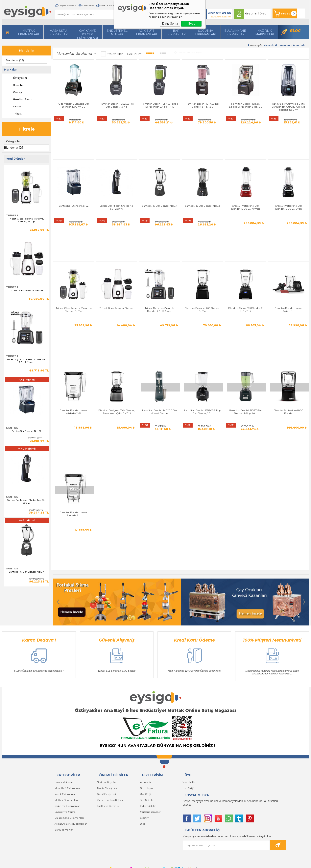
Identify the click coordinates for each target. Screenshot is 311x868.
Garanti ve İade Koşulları (111, 765)
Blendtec (15, 85)
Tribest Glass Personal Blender (27, 290)
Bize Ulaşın (146, 753)
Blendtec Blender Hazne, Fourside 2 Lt (74, 423)
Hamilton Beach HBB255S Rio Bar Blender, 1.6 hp (117, 105)
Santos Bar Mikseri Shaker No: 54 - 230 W (27, 501)
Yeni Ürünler (147, 765)
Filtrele (27, 129)
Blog (295, 31)
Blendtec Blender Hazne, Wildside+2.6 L (74, 343)
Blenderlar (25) (15, 60)
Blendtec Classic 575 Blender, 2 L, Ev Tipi (245, 264)
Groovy (14, 92)
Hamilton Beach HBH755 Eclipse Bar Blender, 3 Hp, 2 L (246, 105)
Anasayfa (145, 747)
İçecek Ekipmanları (65, 759)
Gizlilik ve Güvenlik (108, 771)
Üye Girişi (251, 14)
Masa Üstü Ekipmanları (58, 32)
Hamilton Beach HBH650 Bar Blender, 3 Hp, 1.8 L (203, 105)
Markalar (10, 70)
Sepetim (145, 783)
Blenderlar (27, 51)
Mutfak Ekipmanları (29, 32)
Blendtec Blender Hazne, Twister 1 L (289, 264)
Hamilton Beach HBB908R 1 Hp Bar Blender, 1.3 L (203, 343)
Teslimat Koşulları (107, 747)
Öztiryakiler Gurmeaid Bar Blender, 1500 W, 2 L (74, 105)
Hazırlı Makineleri (64, 747)
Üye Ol (263, 14)
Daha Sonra (170, 24)
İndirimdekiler (148, 771)
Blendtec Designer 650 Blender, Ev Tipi (203, 264)
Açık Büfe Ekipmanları (147, 32)
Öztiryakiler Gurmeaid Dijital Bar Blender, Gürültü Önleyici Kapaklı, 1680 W (288, 107)
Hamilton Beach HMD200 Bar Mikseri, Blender (160, 343)
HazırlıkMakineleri (265, 32)
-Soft (134, 863)
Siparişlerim (88, 6)
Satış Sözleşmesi (107, 759)
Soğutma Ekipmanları (206, 32)
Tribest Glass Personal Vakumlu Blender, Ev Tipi (26, 220)
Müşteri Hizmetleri (151, 777)
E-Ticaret (144, 863)
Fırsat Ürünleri (107, 6)
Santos (14, 107)
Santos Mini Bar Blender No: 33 (203, 183)
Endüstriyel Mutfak (117, 32)
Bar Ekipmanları (64, 795)
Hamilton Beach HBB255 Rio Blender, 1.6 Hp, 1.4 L (245, 343)
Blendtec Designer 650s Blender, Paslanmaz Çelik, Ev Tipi (117, 343)
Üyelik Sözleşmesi (107, 753)
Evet (191, 24)
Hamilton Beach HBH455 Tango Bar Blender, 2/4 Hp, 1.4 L (160, 105)
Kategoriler (13, 141)
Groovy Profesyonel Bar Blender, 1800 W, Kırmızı (246, 184)
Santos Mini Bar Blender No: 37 (26, 572)
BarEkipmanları (176, 32)
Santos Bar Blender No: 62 (26, 431)
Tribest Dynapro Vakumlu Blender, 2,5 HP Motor (27, 361)
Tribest (14, 114)
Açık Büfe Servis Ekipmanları (71, 789)
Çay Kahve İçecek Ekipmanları (87, 34)
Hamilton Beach (19, 99)
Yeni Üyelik (189, 747)
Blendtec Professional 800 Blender (288, 343)
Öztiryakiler (17, 78)
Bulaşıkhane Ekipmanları (235, 32)
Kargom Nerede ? (67, 6)
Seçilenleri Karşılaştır (188, 52)
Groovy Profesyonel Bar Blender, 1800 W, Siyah (288, 184)
